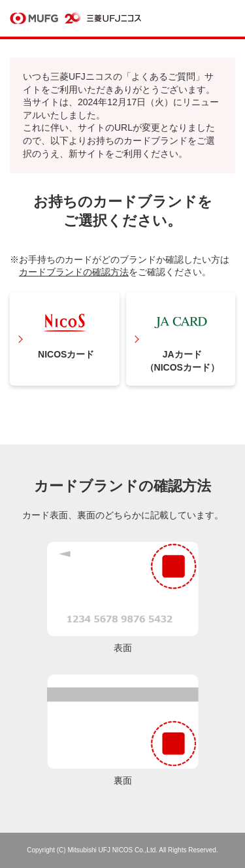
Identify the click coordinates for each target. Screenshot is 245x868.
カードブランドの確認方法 (74, 272)
